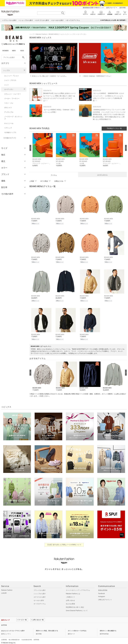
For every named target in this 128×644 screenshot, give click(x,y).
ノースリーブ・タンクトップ (13, 118)
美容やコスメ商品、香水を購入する (47, 629)
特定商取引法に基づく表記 (75, 606)
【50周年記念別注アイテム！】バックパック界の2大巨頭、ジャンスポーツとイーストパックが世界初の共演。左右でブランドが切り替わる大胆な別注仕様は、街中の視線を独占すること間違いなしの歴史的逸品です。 (109, 115)
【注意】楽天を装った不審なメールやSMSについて (64, 543)
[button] (43, 152)
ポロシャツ (8, 108)
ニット (7, 85)
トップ (32, 34)
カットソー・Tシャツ (11, 76)
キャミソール (9, 123)
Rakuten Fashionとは (73, 592)
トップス (7, 70)
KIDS (22, 51)
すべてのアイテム (40, 602)
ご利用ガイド (70, 596)
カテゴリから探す (40, 596)
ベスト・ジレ (9, 103)
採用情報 (36, 638)
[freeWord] (14, 57)
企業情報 (4, 638)
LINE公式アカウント (105, 598)
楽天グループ (111, 8)
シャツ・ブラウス (10, 80)
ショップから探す (40, 592)
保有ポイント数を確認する (108, 629)
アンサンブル (9, 112)
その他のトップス (10, 132)
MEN (14, 51)
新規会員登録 (103, 589)
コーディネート (102, 175)
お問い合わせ (70, 599)
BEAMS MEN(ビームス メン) (58, 34)
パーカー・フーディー (12, 99)
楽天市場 (122, 8)
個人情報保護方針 (14, 638)
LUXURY (4, 592)
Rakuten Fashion (41, 34)
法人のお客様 (70, 602)
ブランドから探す (40, 589)
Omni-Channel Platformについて (77, 609)
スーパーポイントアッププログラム (78, 589)
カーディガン (9, 89)
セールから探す (39, 599)
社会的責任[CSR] (27, 638)
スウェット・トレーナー (13, 94)
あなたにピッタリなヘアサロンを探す (13, 629)
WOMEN (5, 51)
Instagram (102, 595)
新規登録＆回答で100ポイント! (93, 8)
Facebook (102, 592)
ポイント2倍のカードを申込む (77, 629)
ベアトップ (8, 128)
